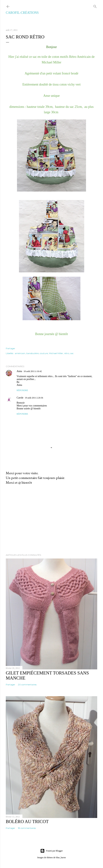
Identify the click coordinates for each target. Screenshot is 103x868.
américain (20, 353)
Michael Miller (56, 353)
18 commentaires (27, 828)
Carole (20, 398)
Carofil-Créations (22, 13)
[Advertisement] (51, 519)
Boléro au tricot (27, 822)
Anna (19, 371)
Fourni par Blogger (51, 851)
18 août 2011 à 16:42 (33, 371)
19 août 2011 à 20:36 (34, 398)
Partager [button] (10, 348)
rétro (67, 353)
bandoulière (33, 353)
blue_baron (61, 857)
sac (72, 353)
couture (44, 353)
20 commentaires (27, 685)
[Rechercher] (95, 6)
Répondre (22, 390)
